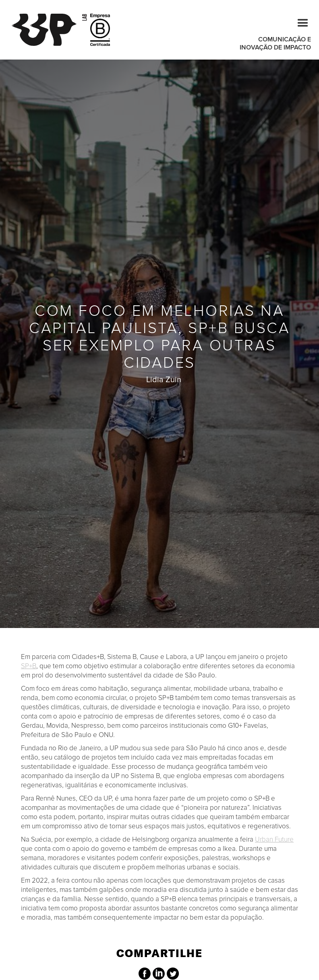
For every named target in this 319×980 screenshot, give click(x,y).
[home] (49, 30)
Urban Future (274, 839)
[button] (299, 22)
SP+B (29, 666)
